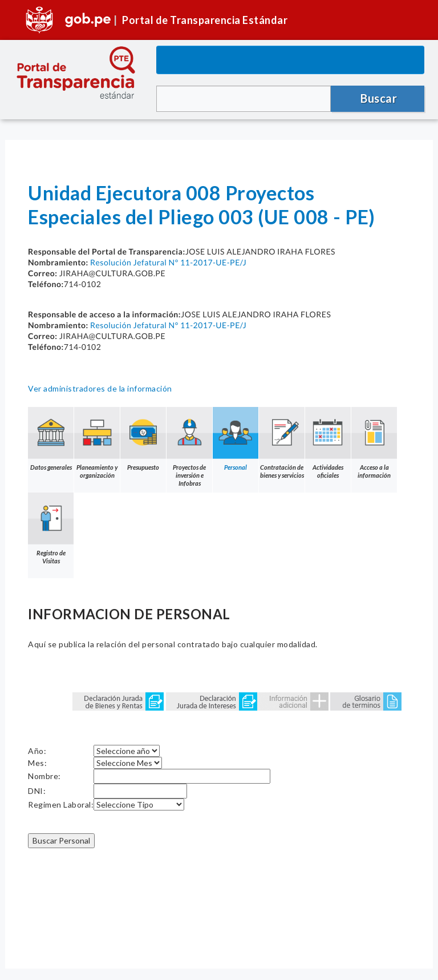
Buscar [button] (379, 98)
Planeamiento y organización (97, 443)
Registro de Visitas (51, 529)
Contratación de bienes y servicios (282, 443)
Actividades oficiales (328, 443)
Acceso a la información (374, 443)
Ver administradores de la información (100, 388)
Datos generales (51, 439)
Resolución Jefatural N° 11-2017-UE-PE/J (168, 262)
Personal (236, 439)
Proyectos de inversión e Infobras (189, 447)
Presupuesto (143, 439)
